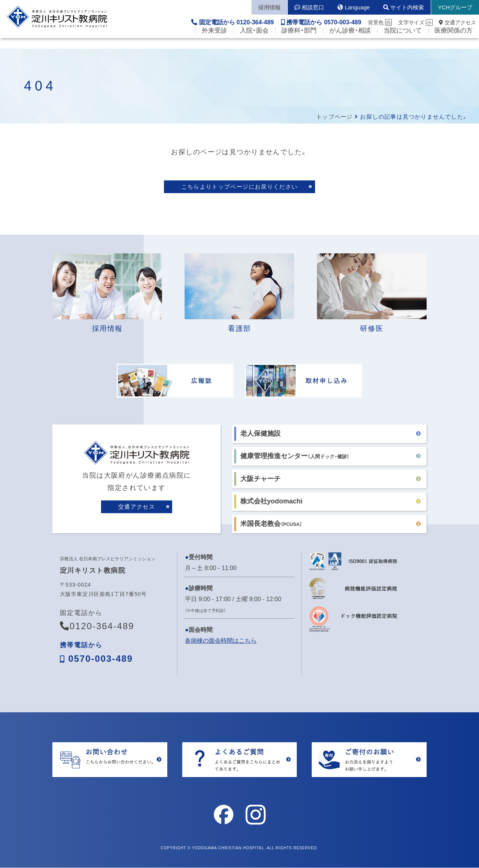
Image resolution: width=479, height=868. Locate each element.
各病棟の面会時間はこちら (221, 641)
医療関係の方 (454, 41)
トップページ (334, 117)
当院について (403, 41)
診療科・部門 (299, 41)
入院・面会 (254, 41)
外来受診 (214, 41)
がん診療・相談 (350, 41)
